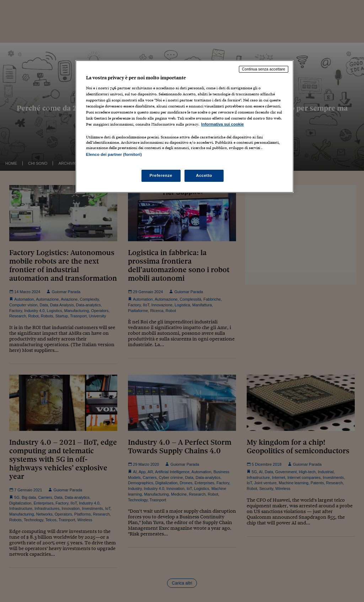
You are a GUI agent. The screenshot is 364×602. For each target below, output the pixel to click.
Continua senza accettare (264, 69)
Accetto (204, 175)
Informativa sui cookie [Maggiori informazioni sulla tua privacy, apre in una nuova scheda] (223, 124)
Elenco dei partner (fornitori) (114, 154)
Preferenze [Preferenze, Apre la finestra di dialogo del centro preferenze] (161, 175)
